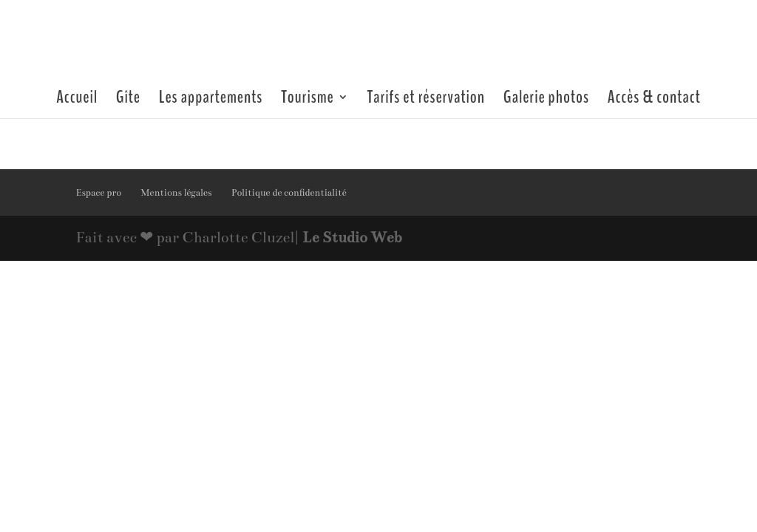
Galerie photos (546, 100)
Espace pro (98, 193)
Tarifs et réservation (426, 100)
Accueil (77, 100)
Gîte (128, 100)
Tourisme (308, 100)
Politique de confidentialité (289, 193)
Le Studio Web (352, 238)
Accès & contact (654, 100)
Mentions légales (176, 193)
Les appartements (211, 100)
